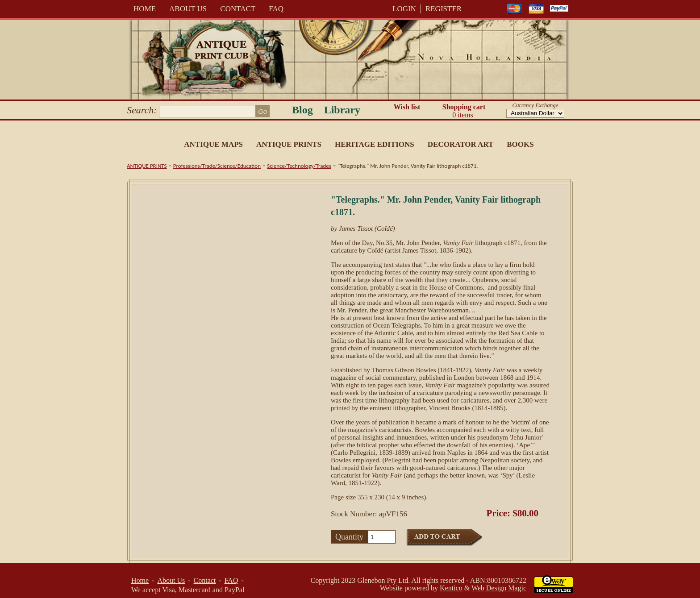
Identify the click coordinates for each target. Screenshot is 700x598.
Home (145, 9)
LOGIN (404, 9)
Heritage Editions (375, 144)
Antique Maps (213, 144)
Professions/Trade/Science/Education (217, 166)
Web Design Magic (499, 588)
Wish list (407, 107)
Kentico (452, 588)
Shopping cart (464, 111)
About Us (188, 9)
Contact (238, 9)
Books (520, 144)
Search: (142, 110)
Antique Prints (289, 144)
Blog (302, 110)
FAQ (276, 9)
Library (342, 110)
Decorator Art (461, 144)
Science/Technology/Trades (299, 166)
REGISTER (444, 9)
